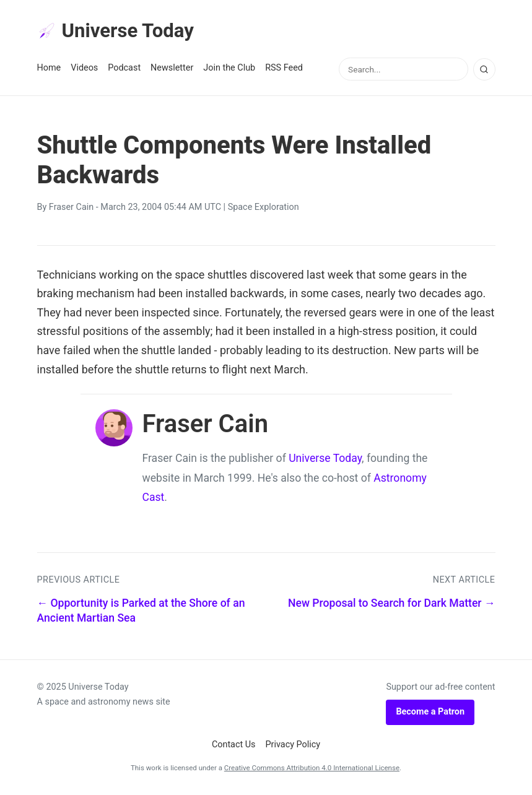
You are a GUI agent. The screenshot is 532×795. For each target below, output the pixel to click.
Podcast (124, 69)
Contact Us (234, 745)
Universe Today (118, 32)
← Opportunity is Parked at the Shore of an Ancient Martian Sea (141, 611)
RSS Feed (284, 69)
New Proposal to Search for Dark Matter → (392, 604)
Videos (84, 69)
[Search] (484, 70)
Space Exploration (264, 208)
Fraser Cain (71, 208)
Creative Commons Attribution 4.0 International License (312, 769)
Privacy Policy (293, 745)
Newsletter (172, 69)
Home (49, 69)
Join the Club (229, 69)
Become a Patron (430, 713)
